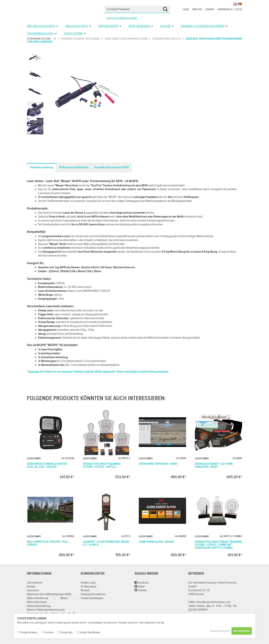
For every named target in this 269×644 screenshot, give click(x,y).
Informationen (35, 583)
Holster (165, 26)
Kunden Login (88, 583)
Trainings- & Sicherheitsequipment (203, 26)
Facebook (142, 583)
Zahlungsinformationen (93, 594)
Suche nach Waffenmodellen (122, 18)
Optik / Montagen (139, 26)
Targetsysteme (73, 34)
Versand (85, 590)
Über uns (197, 10)
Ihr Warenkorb (89, 587)
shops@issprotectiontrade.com (213, 602)
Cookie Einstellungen (92, 598)
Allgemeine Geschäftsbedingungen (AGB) (49, 594)
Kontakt (210, 10)
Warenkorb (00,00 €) (230, 10)
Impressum (33, 590)
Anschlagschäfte (77, 26)
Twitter (140, 587)
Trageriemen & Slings (40, 34)
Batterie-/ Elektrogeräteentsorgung (46, 610)
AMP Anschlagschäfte (41, 26)
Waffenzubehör (108, 26)
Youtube (141, 590)
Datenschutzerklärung (39, 606)
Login (186, 10)
